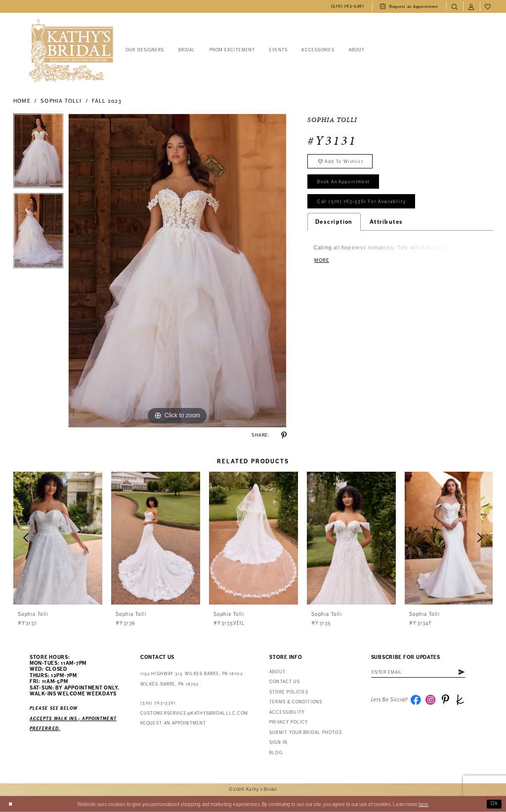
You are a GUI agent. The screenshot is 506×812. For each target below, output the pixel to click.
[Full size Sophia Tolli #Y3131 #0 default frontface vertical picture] (177, 271)
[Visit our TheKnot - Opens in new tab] (463, 701)
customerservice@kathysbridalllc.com (194, 713)
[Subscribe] (466, 673)
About (277, 672)
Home (22, 101)
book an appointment (346, 183)
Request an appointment (173, 723)
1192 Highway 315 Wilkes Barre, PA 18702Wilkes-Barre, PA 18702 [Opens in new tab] (191, 679)
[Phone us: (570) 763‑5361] (348, 6)
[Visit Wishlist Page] (488, 6)
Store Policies (289, 692)
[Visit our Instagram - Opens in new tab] (432, 701)
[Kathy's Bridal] (71, 51)
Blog (276, 753)
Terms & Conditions (296, 702)
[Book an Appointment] (409, 6)
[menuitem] (348, 6)
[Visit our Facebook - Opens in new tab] (416, 701)
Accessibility (287, 712)
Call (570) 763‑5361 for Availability (364, 204)
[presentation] (58, 538)
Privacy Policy (289, 722)
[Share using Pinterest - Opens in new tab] (284, 435)
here (423, 804)
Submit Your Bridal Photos (305, 733)
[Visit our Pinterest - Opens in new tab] (447, 701)
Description (334, 225)
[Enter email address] (421, 673)
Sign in (278, 743)
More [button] (322, 264)
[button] (471, 6)
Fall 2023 (107, 101)
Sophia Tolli (61, 101)
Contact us (285, 682)
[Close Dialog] (11, 804)
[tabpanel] (38, 154)
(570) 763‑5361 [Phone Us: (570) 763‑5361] (158, 703)
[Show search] (455, 6)
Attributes (386, 225)
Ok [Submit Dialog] (494, 804)
